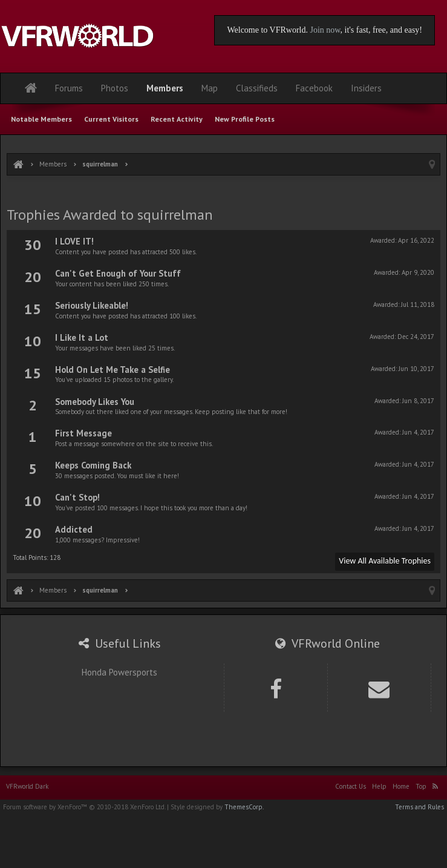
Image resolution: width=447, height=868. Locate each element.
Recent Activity (177, 119)
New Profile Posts (245, 119)
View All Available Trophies (385, 561)
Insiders (366, 88)
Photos (115, 88)
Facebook (314, 88)
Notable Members (41, 119)
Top (421, 786)
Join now (325, 30)
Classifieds (257, 88)
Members (165, 88)
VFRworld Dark (27, 786)
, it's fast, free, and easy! (381, 30)
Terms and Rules (419, 807)
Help (379, 786)
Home (401, 786)
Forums (69, 88)
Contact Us (351, 786)
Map (210, 88)
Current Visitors (111, 119)
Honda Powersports (119, 672)
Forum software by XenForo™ (84, 807)
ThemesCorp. (244, 807)
